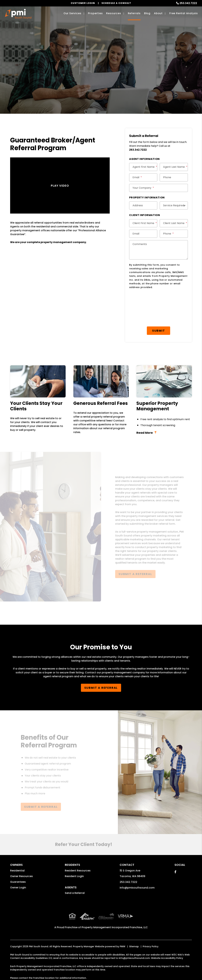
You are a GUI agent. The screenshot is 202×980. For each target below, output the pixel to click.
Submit (159, 331)
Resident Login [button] (74, 876)
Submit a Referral (101, 76)
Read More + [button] (164, 432)
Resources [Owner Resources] (114, 13)
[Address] (143, 205)
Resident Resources (78, 871)
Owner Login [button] (18, 887)
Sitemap (134, 946)
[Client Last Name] (174, 223)
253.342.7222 (188, 3)
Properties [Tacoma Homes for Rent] (95, 13)
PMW (123, 946)
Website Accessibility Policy (167, 958)
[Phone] (174, 177)
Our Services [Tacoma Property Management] (72, 13)
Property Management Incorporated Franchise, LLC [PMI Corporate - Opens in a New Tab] (115, 927)
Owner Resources (21, 876)
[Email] (143, 177)
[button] (175, 872)
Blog (147, 13)
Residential (17, 871)
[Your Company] (158, 188)
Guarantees (18, 882)
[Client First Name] (143, 223)
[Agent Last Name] (174, 167)
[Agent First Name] (143, 167)
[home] (18, 14)
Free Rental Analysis (184, 13)
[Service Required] (174, 205)
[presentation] (154, 300)
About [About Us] (158, 13)
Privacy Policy (151, 946)
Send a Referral (75, 893)
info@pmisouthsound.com (137, 888)
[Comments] (158, 250)
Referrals (134, 13)
